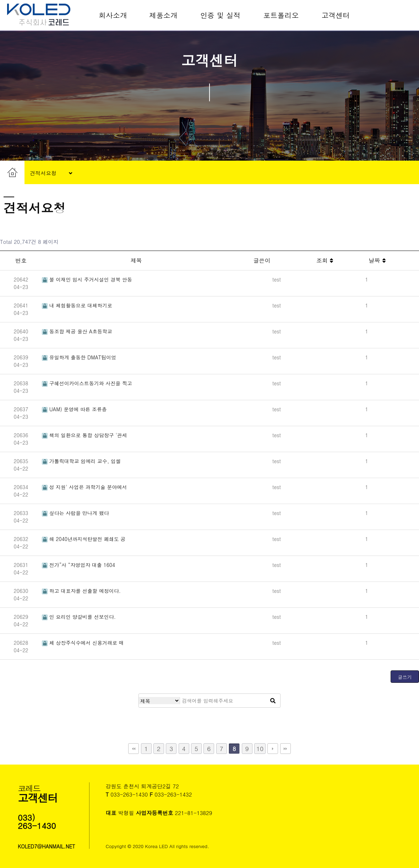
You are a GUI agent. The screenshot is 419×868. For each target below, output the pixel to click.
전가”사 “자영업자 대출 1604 (78, 565)
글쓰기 (405, 677)
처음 (134, 749)
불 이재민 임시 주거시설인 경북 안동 (87, 279)
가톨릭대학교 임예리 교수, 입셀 (81, 461)
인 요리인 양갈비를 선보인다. (79, 617)
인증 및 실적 (220, 15)
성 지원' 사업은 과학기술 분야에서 (84, 487)
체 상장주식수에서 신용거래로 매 (83, 643)
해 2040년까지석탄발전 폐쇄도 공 (84, 539)
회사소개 (113, 15)
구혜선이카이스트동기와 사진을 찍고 (87, 383)
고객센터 (336, 15)
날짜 (377, 260)
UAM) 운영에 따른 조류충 (74, 409)
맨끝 (285, 749)
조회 (325, 260)
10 (260, 748)
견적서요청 (51, 173)
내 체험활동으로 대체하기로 (77, 305)
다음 (273, 749)
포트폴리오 (281, 15)
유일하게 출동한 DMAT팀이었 (79, 357)
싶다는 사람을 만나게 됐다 (75, 513)
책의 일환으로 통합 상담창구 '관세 (84, 435)
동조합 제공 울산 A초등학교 (77, 331)
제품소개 (163, 15)
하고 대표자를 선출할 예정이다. (81, 591)
